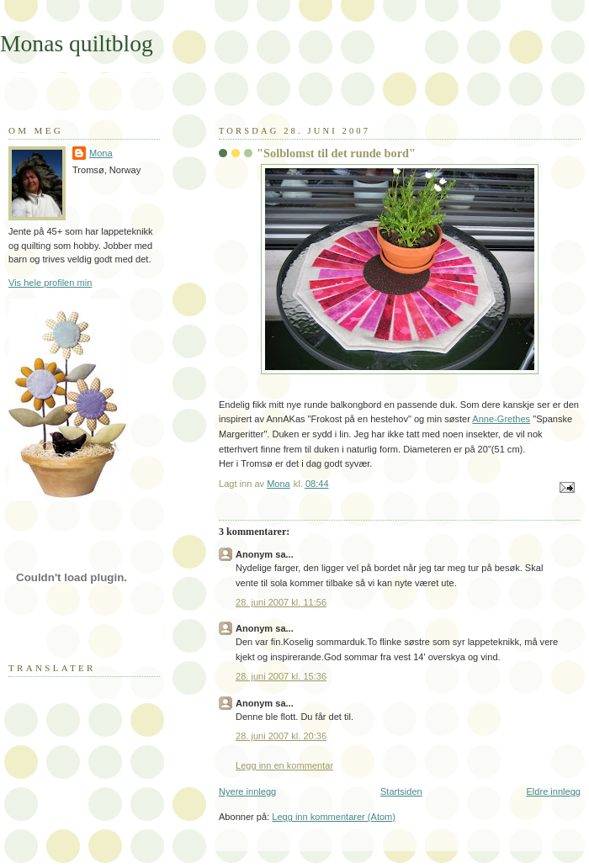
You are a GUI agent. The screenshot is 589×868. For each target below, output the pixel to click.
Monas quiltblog (77, 43)
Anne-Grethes (501, 419)
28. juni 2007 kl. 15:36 (281, 676)
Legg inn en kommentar (284, 765)
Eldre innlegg (554, 791)
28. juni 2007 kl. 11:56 (281, 602)
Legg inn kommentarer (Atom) (334, 817)
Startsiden (401, 791)
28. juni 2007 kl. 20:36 (281, 736)
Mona (101, 153)
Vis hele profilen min (50, 283)
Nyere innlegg (247, 791)
